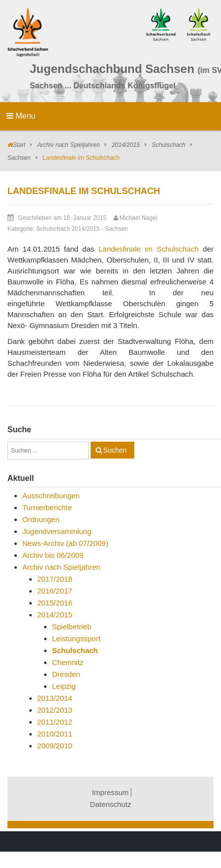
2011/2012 (55, 722)
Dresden (66, 674)
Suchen (115, 450)
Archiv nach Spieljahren (68, 145)
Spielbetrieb (72, 627)
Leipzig (64, 686)
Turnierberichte (47, 507)
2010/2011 (55, 734)
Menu (21, 116)
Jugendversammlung (57, 531)
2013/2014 (55, 698)
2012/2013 (55, 710)
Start (19, 145)
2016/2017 (55, 591)
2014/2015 (126, 145)
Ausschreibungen (51, 496)
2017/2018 (55, 579)
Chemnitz (68, 662)
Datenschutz (110, 804)
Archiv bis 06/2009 (53, 555)
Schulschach (168, 145)
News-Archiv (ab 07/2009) (65, 543)
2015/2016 (55, 603)
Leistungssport (76, 638)
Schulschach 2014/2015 (68, 229)
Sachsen (19, 158)
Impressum (110, 792)
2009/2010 (55, 746)
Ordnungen (41, 519)
